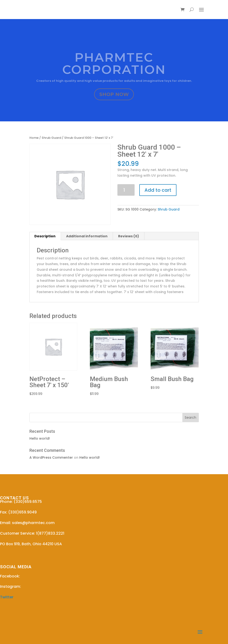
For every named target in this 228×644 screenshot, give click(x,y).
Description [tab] (45, 236)
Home (34, 138)
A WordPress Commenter (51, 457)
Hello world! (40, 438)
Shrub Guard (51, 138)
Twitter (7, 597)
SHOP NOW (114, 95)
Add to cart (158, 190)
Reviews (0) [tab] (129, 236)
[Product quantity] (126, 190)
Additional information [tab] (87, 236)
